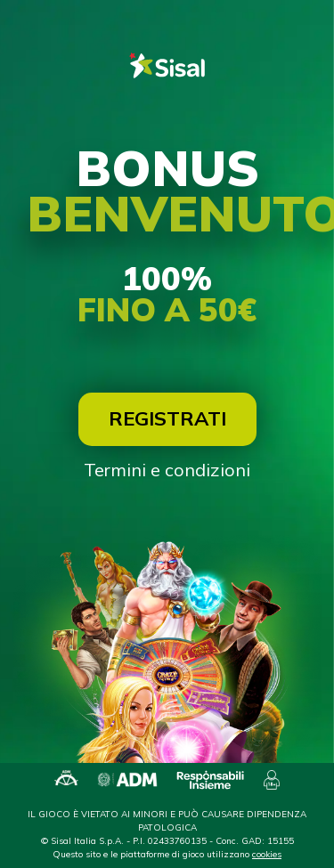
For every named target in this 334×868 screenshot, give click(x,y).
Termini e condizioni (167, 470)
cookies (267, 854)
